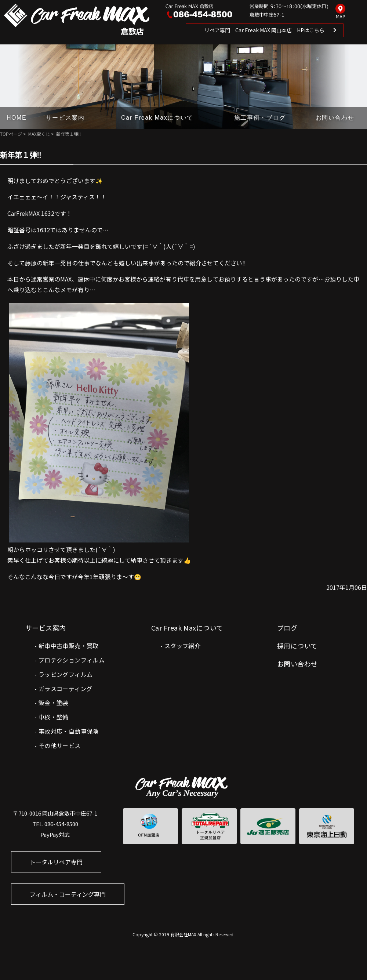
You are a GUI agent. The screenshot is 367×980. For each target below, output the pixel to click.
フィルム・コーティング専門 (68, 894)
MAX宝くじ (39, 134)
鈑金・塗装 (54, 703)
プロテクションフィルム (72, 660)
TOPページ (11, 134)
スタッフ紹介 (182, 646)
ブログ (287, 628)
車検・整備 (54, 717)
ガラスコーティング (66, 689)
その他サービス (60, 745)
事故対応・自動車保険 (69, 731)
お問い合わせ (335, 118)
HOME (17, 118)
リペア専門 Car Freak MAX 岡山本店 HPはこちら (264, 30)
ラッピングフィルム (66, 674)
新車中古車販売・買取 (69, 646)
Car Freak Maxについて (157, 118)
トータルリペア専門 (56, 862)
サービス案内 (65, 118)
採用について (297, 646)
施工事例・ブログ (260, 118)
